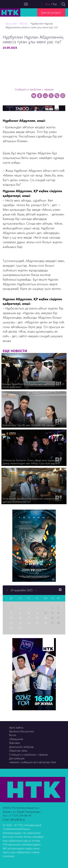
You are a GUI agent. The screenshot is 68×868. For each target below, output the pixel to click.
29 (11, 628)
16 (20, 618)
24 (29, 623)
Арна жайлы (16, 727)
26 (46, 623)
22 (11, 623)
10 (29, 613)
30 (20, 628)
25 (37, 623)
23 (20, 623)
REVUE (24, 23)
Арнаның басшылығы (22, 731)
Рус (55, 4)
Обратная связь (18, 751)
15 (11, 618)
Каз (48, 4)
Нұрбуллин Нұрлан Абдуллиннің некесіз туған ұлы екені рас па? (32, 25)
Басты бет (11, 23)
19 (46, 618)
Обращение (16, 739)
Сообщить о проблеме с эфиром (34, 89)
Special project (51, 12)
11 (37, 613)
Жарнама (14, 743)
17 (29, 618)
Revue (13, 735)
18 (37, 618)
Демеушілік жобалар (21, 747)
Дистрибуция (17, 758)
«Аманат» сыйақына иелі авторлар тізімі (33, 762)
